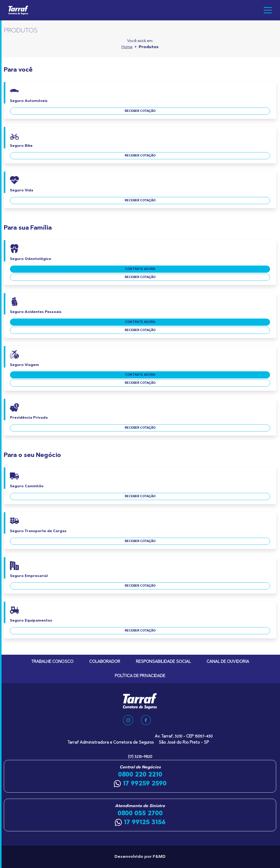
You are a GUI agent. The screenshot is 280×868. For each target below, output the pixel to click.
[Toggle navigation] (268, 10)
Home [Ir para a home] (127, 47)
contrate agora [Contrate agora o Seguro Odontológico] (140, 269)
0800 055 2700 (140, 813)
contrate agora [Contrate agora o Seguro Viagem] (140, 375)
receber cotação (140, 111)
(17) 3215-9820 (140, 757)
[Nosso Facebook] (146, 720)
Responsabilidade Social (163, 662)
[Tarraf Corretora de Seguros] (20, 10)
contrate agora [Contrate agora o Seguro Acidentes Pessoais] (140, 322)
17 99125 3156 (140, 822)
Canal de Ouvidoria (228, 662)
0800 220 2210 (140, 775)
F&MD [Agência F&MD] (159, 857)
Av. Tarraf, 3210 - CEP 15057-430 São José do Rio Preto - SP (184, 740)
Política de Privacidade (140, 676)
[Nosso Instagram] (128, 720)
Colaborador (105, 662)
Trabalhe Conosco (52, 662)
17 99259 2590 (140, 784)
